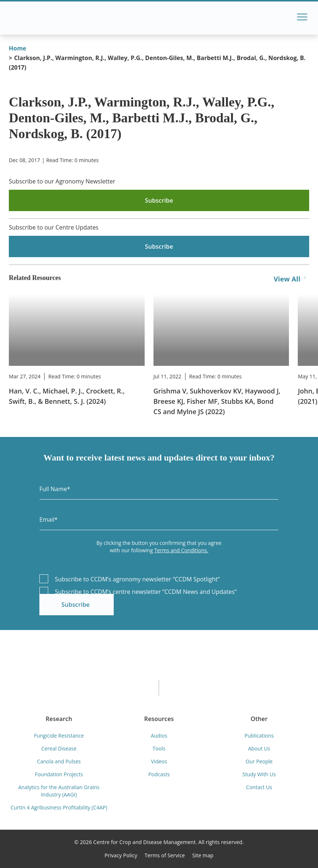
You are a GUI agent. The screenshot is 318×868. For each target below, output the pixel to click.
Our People (259, 761)
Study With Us (259, 774)
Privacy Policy (121, 855)
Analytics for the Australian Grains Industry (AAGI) (59, 791)
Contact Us (259, 787)
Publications (259, 736)
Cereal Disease (59, 748)
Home (17, 48)
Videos (159, 761)
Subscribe (76, 605)
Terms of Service (165, 855)
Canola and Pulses (59, 761)
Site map (203, 855)
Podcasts (159, 774)
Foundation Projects (59, 774)
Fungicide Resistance (59, 736)
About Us (259, 748)
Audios (159, 736)
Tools (159, 748)
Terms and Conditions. (181, 550)
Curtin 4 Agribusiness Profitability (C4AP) (59, 807)
